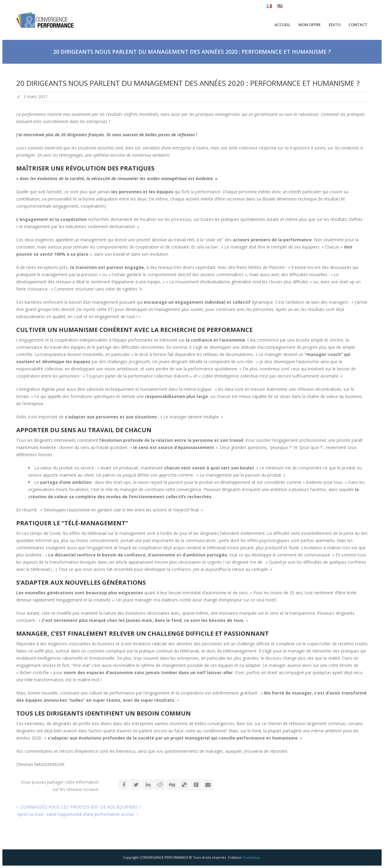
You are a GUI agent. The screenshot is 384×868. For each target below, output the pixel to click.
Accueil (282, 25)
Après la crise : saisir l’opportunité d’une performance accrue (75, 814)
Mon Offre (310, 25)
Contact (358, 25)
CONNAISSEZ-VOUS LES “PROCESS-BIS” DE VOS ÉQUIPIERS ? (81, 807)
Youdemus (251, 857)
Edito (335, 25)
